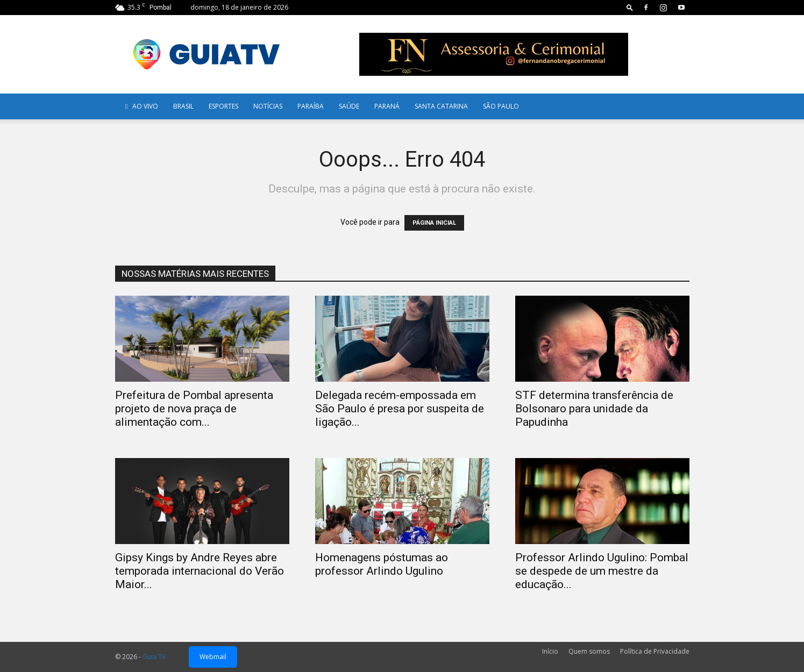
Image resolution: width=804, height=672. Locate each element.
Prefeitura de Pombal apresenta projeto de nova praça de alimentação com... (194, 409)
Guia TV (154, 657)
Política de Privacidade (655, 651)
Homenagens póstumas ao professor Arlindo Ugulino (382, 564)
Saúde (349, 106)
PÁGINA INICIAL (434, 223)
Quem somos (589, 651)
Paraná (387, 106)
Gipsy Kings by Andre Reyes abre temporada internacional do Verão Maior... (200, 571)
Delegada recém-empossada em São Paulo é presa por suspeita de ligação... (400, 409)
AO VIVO (140, 106)
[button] (630, 7)
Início (550, 651)
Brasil (183, 106)
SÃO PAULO (501, 106)
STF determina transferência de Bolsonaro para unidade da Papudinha (594, 409)
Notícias (268, 106)
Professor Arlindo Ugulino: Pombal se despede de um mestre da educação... (602, 571)
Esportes (223, 106)
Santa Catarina (441, 106)
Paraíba (311, 106)
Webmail (213, 657)
